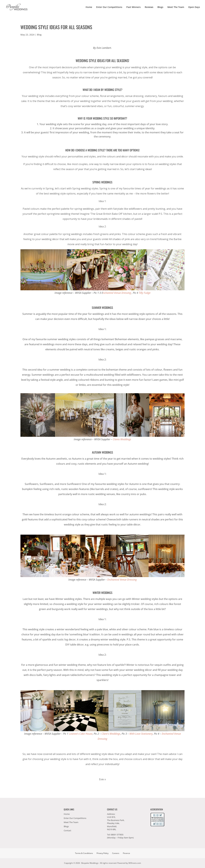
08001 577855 (117, 835)
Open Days (194, 7)
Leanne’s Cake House (81, 734)
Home (89, 7)
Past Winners (133, 7)
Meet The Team (176, 7)
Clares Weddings (122, 439)
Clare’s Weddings (111, 734)
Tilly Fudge (145, 293)
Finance (126, 853)
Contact (67, 830)
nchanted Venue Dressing (117, 293)
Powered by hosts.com (129, 863)
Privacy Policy (102, 853)
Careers (116, 853)
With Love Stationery (141, 734)
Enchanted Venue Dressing (122, 580)
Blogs (160, 7)
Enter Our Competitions (109, 7)
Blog (39, 35)
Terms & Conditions (84, 853)
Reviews (149, 7)
